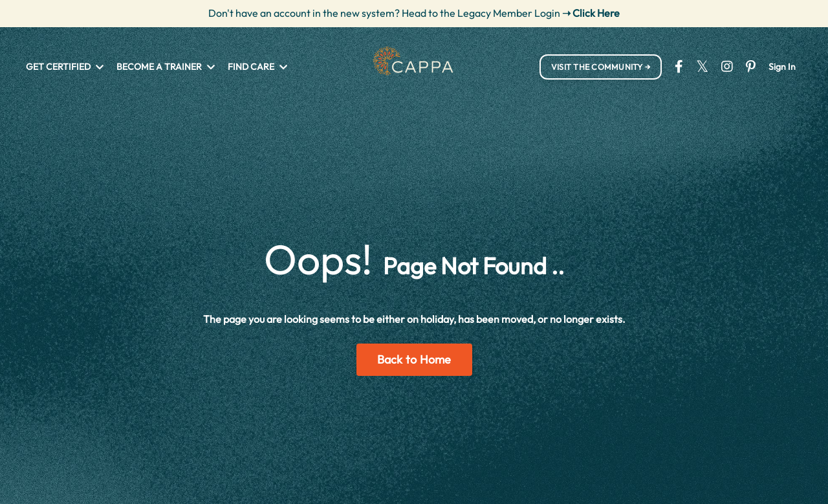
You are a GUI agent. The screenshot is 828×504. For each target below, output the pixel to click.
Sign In (782, 67)
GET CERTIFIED (65, 67)
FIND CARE (257, 67)
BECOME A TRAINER (166, 67)
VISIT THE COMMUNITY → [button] (601, 67)
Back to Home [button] (414, 359)
